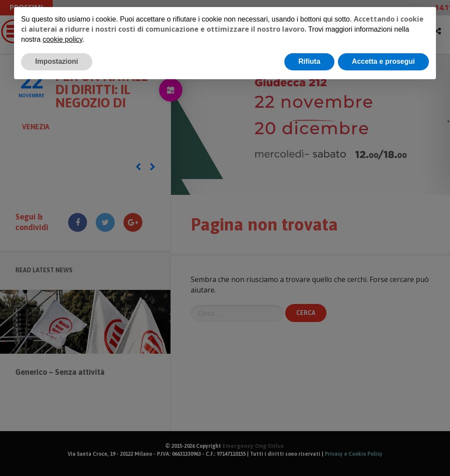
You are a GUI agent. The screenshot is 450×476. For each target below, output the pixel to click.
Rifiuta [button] (309, 61)
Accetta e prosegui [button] (383, 61)
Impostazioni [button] (57, 61)
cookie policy (62, 39)
